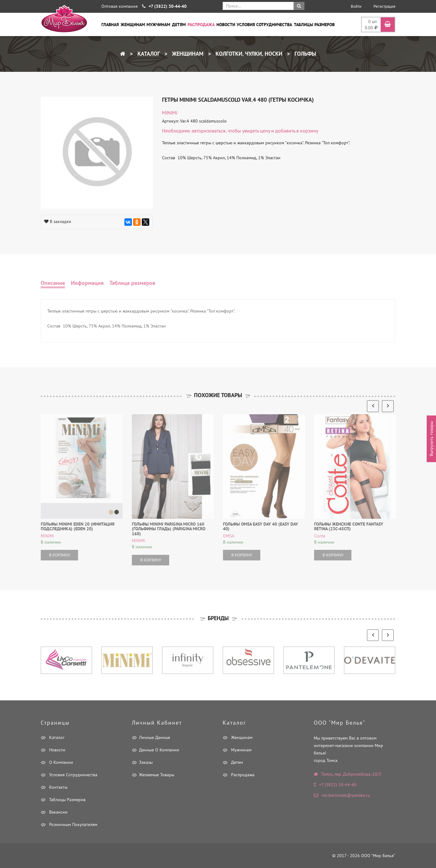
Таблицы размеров (314, 25)
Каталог (148, 54)
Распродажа (201, 25)
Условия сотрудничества (264, 25)
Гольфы (304, 54)
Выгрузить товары (431, 439)
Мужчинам (158, 25)
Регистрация (384, 6)
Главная (110, 25)
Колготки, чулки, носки (248, 54)
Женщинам (133, 25)
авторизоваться (209, 131)
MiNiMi (170, 113)
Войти (356, 6)
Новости (226, 25)
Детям (179, 25)
